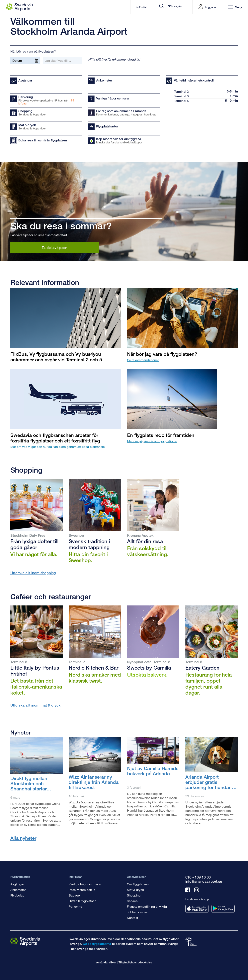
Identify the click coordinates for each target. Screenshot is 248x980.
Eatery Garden (202, 668)
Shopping (134, 895)
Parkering (75, 906)
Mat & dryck (135, 890)
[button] (235, 7)
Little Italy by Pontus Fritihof (35, 671)
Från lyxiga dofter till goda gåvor (34, 544)
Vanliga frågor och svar (85, 884)
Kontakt (132, 918)
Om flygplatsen (138, 884)
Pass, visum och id (82, 890)
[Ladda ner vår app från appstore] (197, 909)
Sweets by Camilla (149, 668)
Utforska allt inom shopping (33, 573)
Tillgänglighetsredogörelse (135, 962)
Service (132, 901)
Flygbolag (17, 895)
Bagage (74, 895)
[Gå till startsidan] (25, 941)
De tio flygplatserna (97, 944)
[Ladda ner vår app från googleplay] (223, 909)
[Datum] (25, 61)
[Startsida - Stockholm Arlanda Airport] (19, 7)
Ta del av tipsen (54, 247)
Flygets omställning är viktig (147, 906)
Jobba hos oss (137, 912)
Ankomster (18, 890)
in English (123, 7)
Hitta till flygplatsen (83, 901)
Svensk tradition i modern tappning (89, 544)
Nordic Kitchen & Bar (93, 668)
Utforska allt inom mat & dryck (35, 705)
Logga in (210, 7)
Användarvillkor (106, 962)
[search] (165, 7)
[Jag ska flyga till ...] (62, 61)
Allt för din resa (145, 541)
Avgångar (17, 884)
